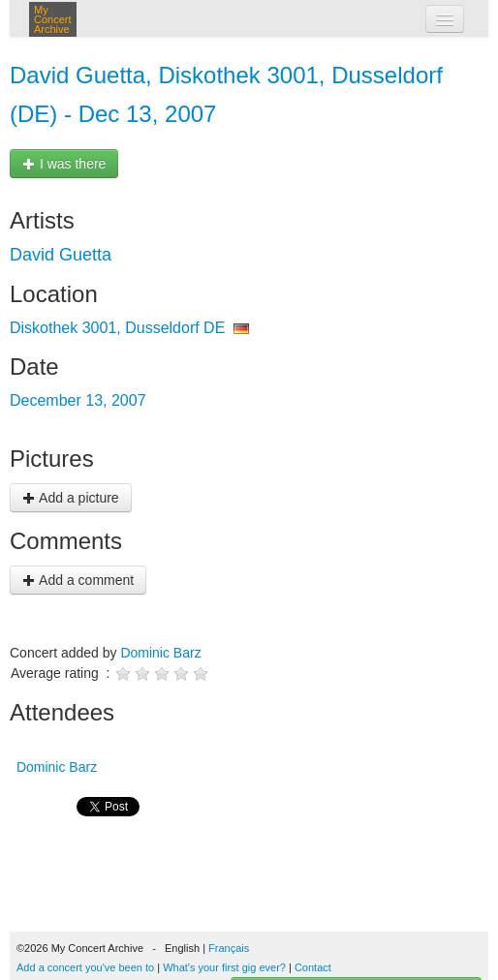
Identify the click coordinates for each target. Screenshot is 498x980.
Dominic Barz (160, 653)
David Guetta (61, 255)
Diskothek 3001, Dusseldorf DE (117, 328)
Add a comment (78, 580)
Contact (313, 967)
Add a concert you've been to (85, 967)
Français (229, 948)
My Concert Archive (53, 19)
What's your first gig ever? (224, 967)
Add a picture (71, 498)
